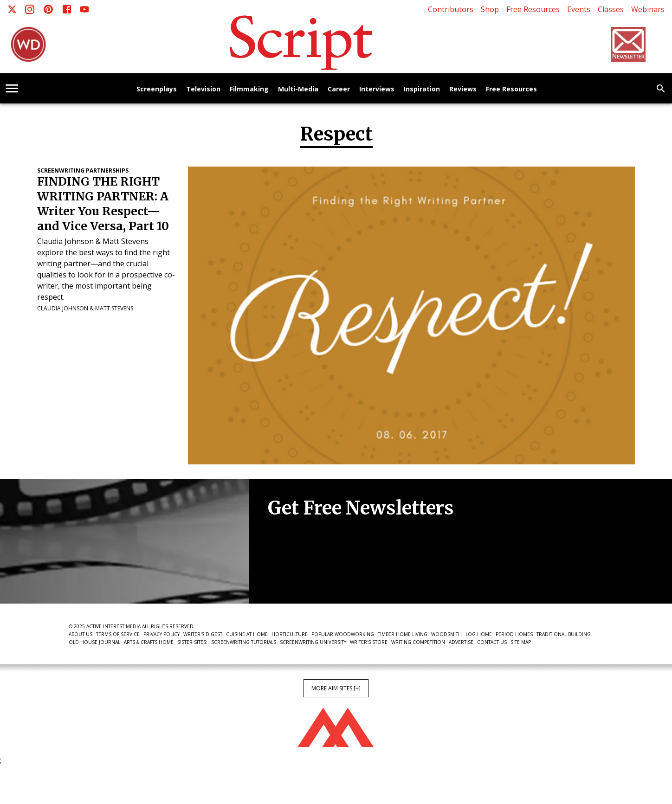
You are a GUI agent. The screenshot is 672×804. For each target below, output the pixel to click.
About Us (81, 634)
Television (203, 89)
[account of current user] (12, 88)
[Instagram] (30, 9)
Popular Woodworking (343, 634)
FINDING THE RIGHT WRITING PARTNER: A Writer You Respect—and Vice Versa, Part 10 (103, 204)
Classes (611, 9)
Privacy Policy (162, 634)
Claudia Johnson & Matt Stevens (85, 308)
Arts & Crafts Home (149, 642)
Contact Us (492, 642)
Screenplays (157, 89)
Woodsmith (446, 634)
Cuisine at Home (247, 634)
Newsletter (301, 575)
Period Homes (514, 634)
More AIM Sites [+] (336, 688)
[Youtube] (84, 9)
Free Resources (533, 9)
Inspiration (422, 89)
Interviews (377, 89)
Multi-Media (298, 89)
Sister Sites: (192, 642)
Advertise (461, 642)
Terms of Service (118, 634)
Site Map (521, 642)
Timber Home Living (403, 634)
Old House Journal (94, 642)
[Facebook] (67, 9)
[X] (12, 9)
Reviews (463, 89)
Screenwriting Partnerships (83, 170)
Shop (490, 9)
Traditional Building (564, 634)
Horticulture (290, 634)
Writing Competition (418, 642)
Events (579, 9)
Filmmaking (249, 89)
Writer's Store (369, 642)
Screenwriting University (313, 642)
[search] (661, 89)
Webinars (648, 9)
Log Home (479, 634)
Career (339, 89)
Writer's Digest (203, 634)
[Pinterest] (48, 9)
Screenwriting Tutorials (244, 642)
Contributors (451, 9)
